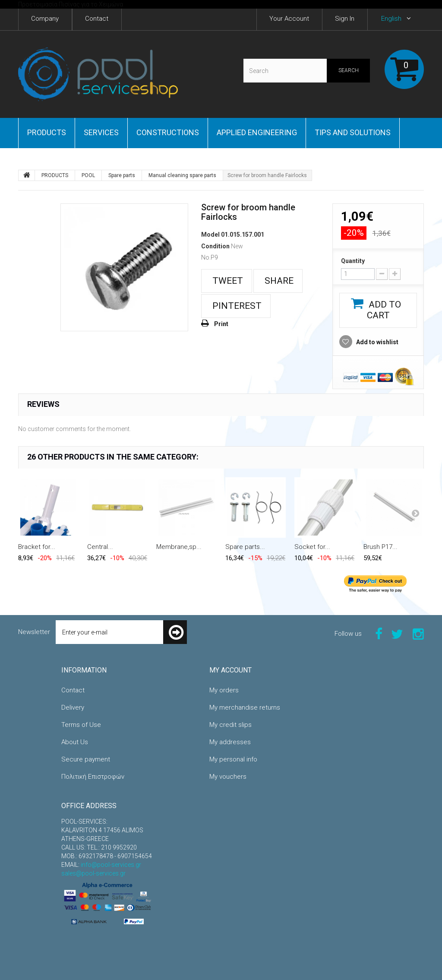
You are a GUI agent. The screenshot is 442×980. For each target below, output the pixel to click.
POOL (88, 175)
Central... (100, 547)
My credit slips (230, 725)
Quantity (353, 261)
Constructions (168, 132)
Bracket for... (37, 547)
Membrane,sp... (179, 547)
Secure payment (86, 759)
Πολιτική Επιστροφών (93, 777)
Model (210, 235)
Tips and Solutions (353, 132)
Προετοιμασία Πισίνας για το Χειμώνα (71, 4)
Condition (215, 246)
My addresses (230, 742)
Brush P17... (380, 547)
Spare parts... (245, 547)
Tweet (227, 281)
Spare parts (122, 175)
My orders (224, 690)
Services (101, 132)
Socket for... (312, 547)
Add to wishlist (377, 342)
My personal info (233, 759)
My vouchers (228, 777)
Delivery (73, 707)
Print (221, 324)
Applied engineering (257, 132)
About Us (75, 742)
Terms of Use (81, 725)
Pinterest (236, 306)
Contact (73, 690)
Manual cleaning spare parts (182, 175)
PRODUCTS (47, 132)
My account (230, 670)
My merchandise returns (245, 707)
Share (278, 281)
